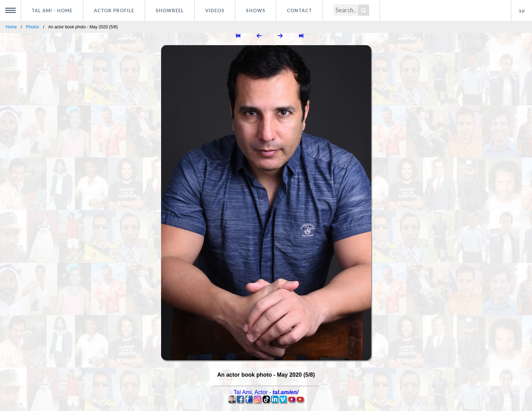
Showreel (170, 11)
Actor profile (114, 11)
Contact (299, 11)
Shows (256, 11)
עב (522, 11)
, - (266, 392)
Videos (215, 11)
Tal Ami (52, 11)
